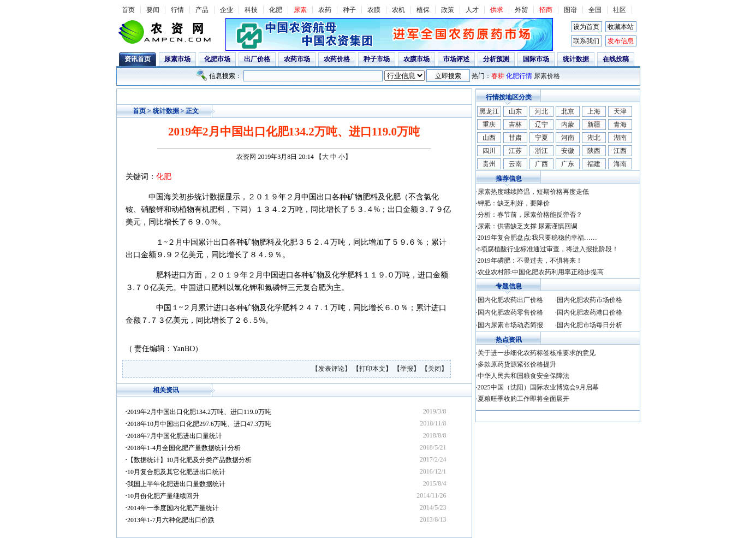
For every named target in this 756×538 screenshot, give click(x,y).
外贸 (521, 10)
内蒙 (568, 125)
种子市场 (377, 59)
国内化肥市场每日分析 (590, 325)
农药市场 (297, 59)
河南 (568, 138)
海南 (620, 164)
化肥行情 (519, 76)
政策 (448, 10)
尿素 (300, 10)
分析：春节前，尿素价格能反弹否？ (530, 215)
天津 (620, 111)
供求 (497, 10)
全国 (595, 10)
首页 (128, 10)
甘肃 (515, 138)
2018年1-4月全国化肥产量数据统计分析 (184, 448)
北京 (568, 111)
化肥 (276, 10)
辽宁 (541, 125)
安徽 (568, 151)
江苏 (515, 151)
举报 (407, 369)
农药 (325, 10)
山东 (515, 111)
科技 (251, 10)
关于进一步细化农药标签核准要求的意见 (537, 353)
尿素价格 (547, 76)
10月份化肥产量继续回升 (163, 496)
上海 (594, 111)
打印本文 (372, 369)
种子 (349, 10)
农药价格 (337, 59)
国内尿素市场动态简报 (510, 325)
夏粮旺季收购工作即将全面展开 (523, 399)
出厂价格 (257, 59)
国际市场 (536, 59)
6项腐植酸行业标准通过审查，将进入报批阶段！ (548, 249)
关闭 (434, 369)
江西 (620, 151)
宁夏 (541, 138)
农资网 (246, 157)
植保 (423, 10)
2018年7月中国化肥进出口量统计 (175, 436)
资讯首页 (138, 59)
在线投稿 (616, 59)
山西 (489, 138)
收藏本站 (621, 27)
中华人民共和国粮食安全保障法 (523, 376)
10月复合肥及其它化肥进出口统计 (176, 472)
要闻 (153, 10)
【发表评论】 (332, 369)
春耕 (498, 76)
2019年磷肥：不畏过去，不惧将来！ (530, 261)
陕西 (594, 151)
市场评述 (456, 59)
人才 (472, 10)
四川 (489, 151)
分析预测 (496, 59)
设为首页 (586, 27)
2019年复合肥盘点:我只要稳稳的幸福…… (537, 238)
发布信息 (621, 41)
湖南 (620, 138)
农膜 (374, 10)
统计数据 (576, 59)
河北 (541, 111)
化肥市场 (217, 59)
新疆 (594, 125)
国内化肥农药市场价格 (590, 300)
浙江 (541, 151)
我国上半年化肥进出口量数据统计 (176, 484)
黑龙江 (489, 111)
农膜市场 (416, 59)
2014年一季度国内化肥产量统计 (173, 508)
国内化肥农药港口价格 (590, 312)
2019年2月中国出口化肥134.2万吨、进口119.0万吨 (199, 412)
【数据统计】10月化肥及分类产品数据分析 (189, 460)
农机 (398, 10)
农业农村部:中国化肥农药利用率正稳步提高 (541, 272)
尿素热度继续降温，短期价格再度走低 (533, 192)
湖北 (594, 138)
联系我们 (586, 41)
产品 (202, 10)
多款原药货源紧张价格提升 (517, 364)
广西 (541, 164)
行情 (177, 10)
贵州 (489, 164)
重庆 (489, 125)
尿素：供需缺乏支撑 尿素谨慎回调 (528, 226)
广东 (568, 164)
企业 (227, 10)
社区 (620, 10)
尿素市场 (177, 59)
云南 (515, 164)
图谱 (570, 10)
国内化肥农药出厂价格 (510, 300)
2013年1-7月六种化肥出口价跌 (171, 520)
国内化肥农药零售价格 (510, 312)
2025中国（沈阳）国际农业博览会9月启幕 (538, 387)
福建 (594, 164)
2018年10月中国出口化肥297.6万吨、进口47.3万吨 (199, 424)
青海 (620, 125)
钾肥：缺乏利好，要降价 (514, 203)
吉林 (515, 125)
